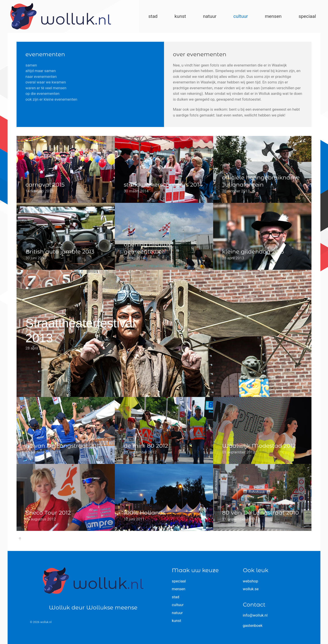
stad (176, 597)
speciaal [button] (307, 16)
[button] (20, 539)
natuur (177, 613)
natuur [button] (210, 16)
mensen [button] (273, 16)
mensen (179, 589)
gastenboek (253, 625)
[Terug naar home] (61, 16)
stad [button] (153, 16)
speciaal (179, 581)
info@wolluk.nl (255, 615)
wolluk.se (251, 589)
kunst (177, 621)
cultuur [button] (241, 16)
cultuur (178, 605)
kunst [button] (180, 16)
